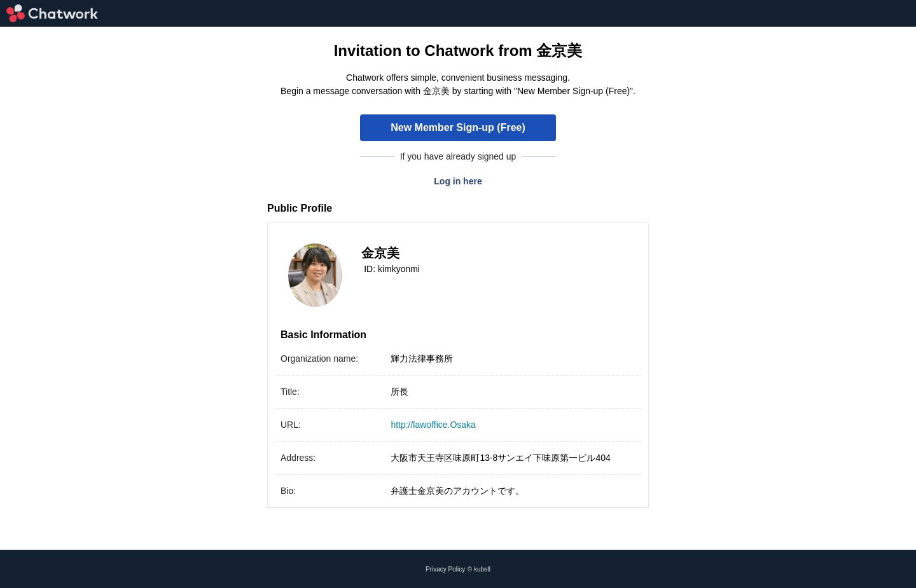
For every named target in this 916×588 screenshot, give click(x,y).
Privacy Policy (445, 569)
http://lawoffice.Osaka (433, 425)
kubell (482, 569)
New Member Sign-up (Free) (458, 127)
